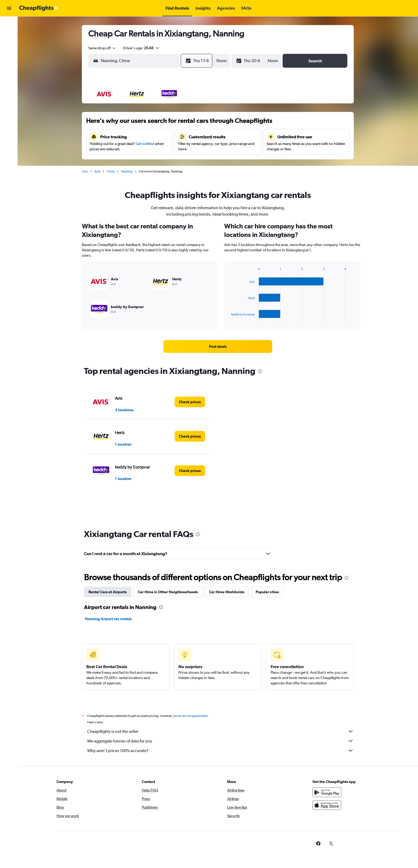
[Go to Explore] (9, 58)
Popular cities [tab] (268, 592)
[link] (218, 346)
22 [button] (200, 149)
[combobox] (103, 48)
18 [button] (149, 149)
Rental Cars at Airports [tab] (108, 592)
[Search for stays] (9, 36)
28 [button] (187, 162)
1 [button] (200, 111)
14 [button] (188, 136)
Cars (85, 171)
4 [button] (149, 123)
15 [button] (200, 136)
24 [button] (136, 162)
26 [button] (162, 162)
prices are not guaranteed (191, 716)
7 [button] (187, 123)
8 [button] (200, 123)
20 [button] (175, 149)
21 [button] (188, 149)
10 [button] (136, 136)
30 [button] (123, 175)
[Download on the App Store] (327, 805)
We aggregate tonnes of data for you (221, 741)
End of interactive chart (229, 318)
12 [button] (162, 136)
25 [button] (149, 162)
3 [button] (136, 123)
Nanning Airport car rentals (109, 619)
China (111, 171)
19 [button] (162, 149)
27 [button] (175, 162)
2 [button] (123, 123)
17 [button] (136, 149)
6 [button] (175, 123)
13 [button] (175, 136)
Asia (98, 171)
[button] (9, 8)
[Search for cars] (9, 47)
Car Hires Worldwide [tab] (227, 592)
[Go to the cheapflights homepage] (39, 8)
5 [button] (162, 123)
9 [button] (123, 136)
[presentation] (260, 371)
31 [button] (136, 175)
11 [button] (149, 136)
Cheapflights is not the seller (221, 731)
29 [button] (200, 162)
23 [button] (123, 162)
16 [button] (124, 149)
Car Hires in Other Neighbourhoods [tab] (168, 592)
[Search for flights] (9, 25)
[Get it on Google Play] (327, 792)
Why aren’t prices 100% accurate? (221, 750)
